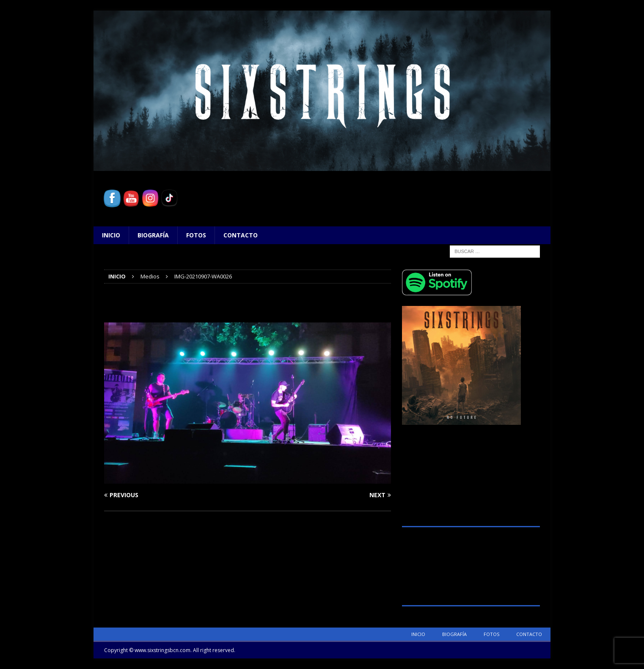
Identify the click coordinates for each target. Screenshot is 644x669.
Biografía (153, 235)
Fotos (196, 235)
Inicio (111, 235)
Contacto (241, 235)
